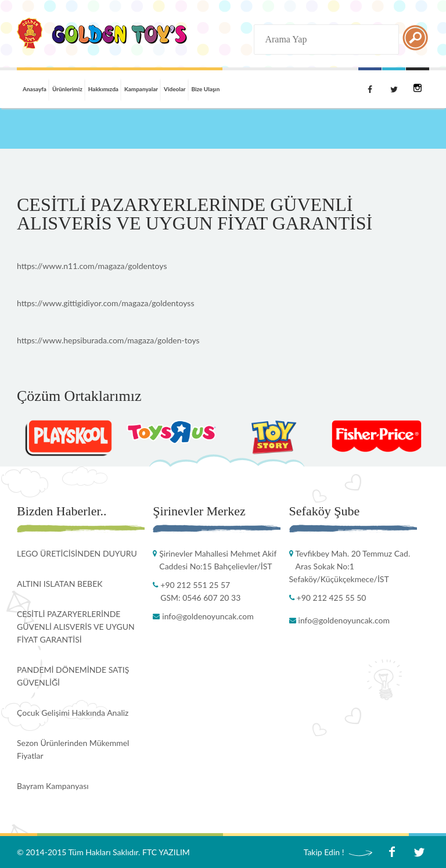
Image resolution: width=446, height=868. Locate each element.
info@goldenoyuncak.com (208, 616)
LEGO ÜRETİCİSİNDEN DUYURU (77, 553)
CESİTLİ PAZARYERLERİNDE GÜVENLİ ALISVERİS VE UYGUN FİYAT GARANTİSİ (76, 627)
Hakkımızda (103, 89)
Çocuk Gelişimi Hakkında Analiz (73, 713)
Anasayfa (35, 89)
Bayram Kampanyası (53, 786)
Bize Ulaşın (206, 89)
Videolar (175, 89)
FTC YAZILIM (166, 852)
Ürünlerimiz (67, 89)
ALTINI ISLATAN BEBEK (60, 584)
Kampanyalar (141, 89)
